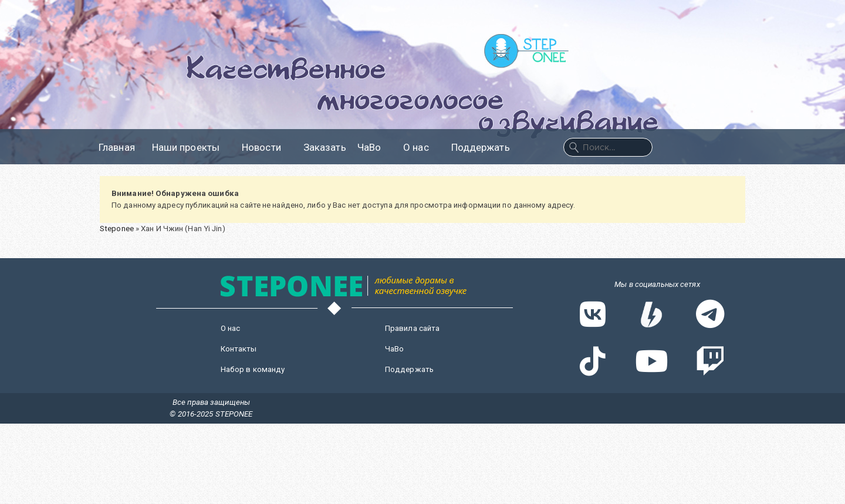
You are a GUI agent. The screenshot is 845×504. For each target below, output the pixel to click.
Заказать (325, 147)
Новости (267, 147)
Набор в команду (253, 369)
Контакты (239, 349)
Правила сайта (412, 328)
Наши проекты (191, 147)
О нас (422, 147)
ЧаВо (375, 147)
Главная (117, 147)
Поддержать (481, 147)
